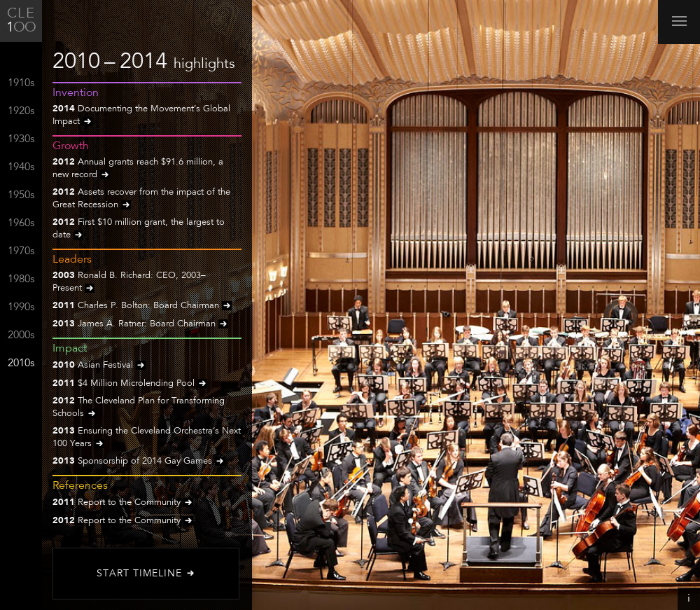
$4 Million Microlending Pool (130, 384)
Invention (76, 93)
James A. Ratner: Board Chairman (140, 325)
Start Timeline (146, 574)
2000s (21, 336)
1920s (21, 112)
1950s (21, 196)
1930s (21, 140)
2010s (21, 364)
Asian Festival (99, 366)
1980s (21, 280)
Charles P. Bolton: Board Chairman (142, 306)
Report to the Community (123, 503)
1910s (21, 84)
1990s (21, 308)
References (80, 486)
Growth (71, 146)
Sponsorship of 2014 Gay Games (139, 462)
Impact (70, 349)
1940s (21, 168)
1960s (21, 224)
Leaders (72, 260)
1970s (21, 252)
